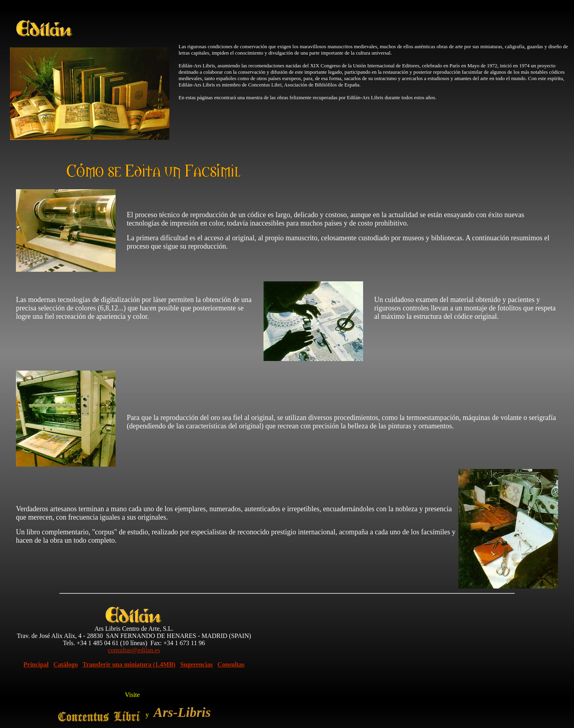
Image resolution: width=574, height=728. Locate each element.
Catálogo (66, 664)
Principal (36, 664)
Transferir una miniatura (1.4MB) (129, 664)
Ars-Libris (182, 712)
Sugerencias (196, 664)
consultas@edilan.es (134, 650)
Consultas (231, 664)
